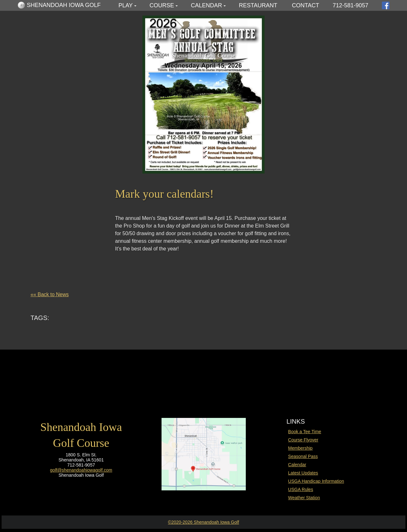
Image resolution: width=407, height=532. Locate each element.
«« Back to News (50, 294)
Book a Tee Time (305, 432)
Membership (300, 448)
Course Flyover (303, 440)
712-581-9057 (350, 5)
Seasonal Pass (303, 456)
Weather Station (304, 498)
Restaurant (258, 5)
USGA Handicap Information (316, 481)
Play (126, 5)
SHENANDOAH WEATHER (203, 377)
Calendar (206, 5)
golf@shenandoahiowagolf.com (81, 470)
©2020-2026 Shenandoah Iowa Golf (203, 522)
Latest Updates (303, 473)
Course (162, 5)
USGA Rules (301, 489)
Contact (306, 5)
